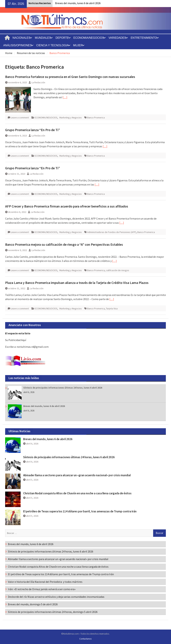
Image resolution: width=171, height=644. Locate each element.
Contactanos (85, 639)
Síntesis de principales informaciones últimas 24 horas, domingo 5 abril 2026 (53, 612)
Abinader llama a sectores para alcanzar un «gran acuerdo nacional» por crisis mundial (77, 475)
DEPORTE (62, 38)
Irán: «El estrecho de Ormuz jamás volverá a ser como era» (42, 589)
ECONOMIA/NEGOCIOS (89, 38)
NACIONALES (21, 38)
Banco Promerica (96, 118)
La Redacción (38, 82)
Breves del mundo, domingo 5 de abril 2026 (33, 604)
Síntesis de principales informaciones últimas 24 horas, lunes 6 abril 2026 (63, 388)
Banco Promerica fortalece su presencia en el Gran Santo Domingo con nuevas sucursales (70, 77)
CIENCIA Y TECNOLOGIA (52, 45)
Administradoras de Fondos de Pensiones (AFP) (112, 232)
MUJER (78, 45)
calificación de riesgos (118, 270)
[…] (65, 97)
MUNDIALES (43, 38)
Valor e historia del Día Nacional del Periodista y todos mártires (45, 582)
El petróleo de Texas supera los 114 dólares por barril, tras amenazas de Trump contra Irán (80, 511)
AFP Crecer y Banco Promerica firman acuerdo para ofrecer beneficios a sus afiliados (67, 206)
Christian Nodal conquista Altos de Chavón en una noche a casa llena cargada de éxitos (77, 493)
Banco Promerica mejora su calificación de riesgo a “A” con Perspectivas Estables (64, 244)
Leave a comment (20, 118)
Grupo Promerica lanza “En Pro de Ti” (33, 130)
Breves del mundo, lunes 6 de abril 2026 (78, 3)
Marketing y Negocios (71, 118)
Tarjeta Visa (112, 308)
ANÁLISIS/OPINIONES (17, 45)
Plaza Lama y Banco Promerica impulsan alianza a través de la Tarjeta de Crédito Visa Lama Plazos (77, 283)
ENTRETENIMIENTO (144, 38)
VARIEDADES (117, 38)
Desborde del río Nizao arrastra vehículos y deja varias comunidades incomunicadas (56, 597)
